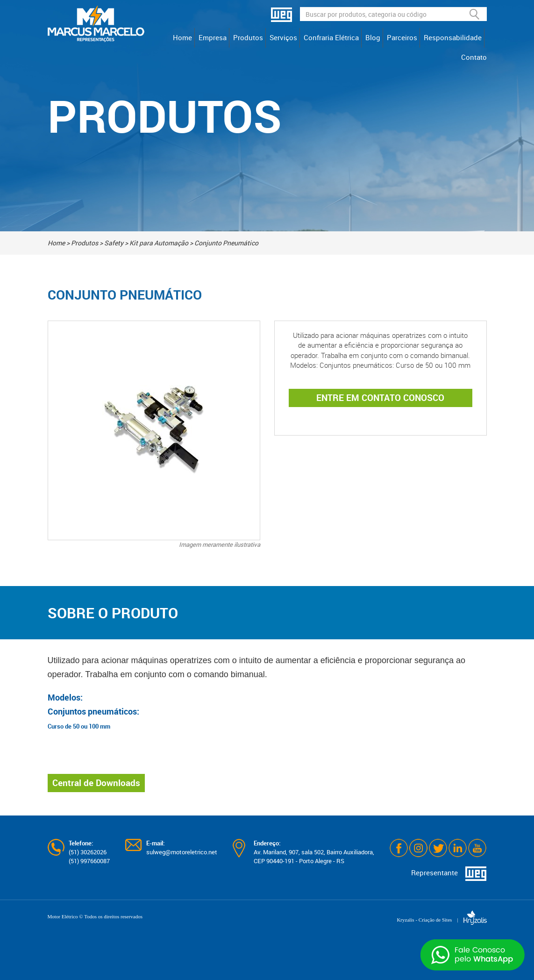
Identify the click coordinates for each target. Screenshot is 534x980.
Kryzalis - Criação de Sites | (441, 920)
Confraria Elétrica (331, 37)
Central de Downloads (96, 783)
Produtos (248, 37)
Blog (373, 37)
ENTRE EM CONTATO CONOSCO (380, 398)
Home (182, 37)
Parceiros (402, 37)
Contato (474, 57)
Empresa (213, 37)
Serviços (283, 37)
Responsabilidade (453, 37)
